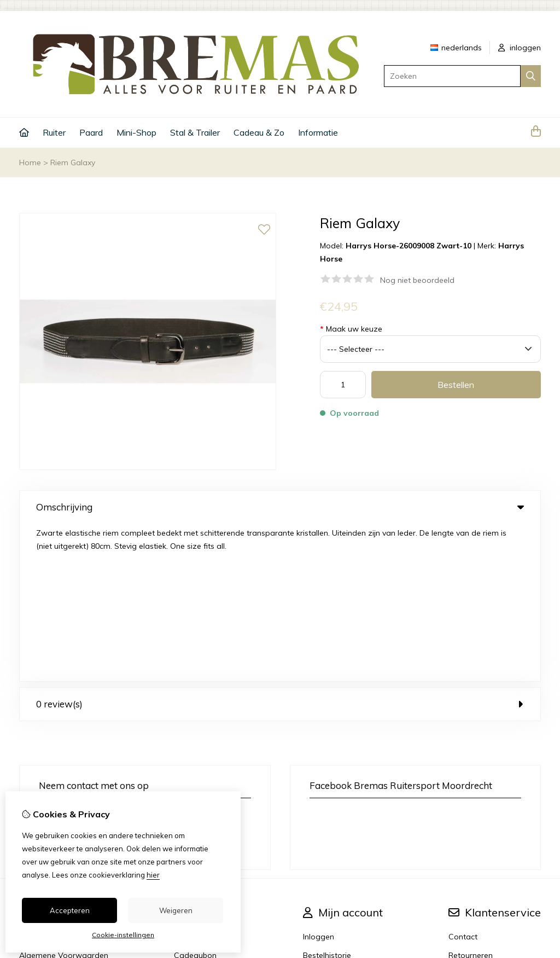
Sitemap (464, 816)
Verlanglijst (323, 816)
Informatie (318, 132)
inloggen (520, 48)
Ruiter (54, 132)
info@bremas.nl (80, 675)
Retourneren (471, 798)
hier (153, 875)
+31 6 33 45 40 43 (112, 658)
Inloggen (319, 779)
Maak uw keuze (351, 329)
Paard (91, 132)
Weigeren (176, 910)
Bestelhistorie (327, 798)
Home (30, 162)
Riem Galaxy (73, 162)
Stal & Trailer (195, 132)
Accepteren (70, 910)
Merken (187, 779)
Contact (463, 779)
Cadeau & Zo (259, 132)
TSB (535, 884)
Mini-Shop (136, 132)
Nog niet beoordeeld (417, 280)
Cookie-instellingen (123, 935)
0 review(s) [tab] (280, 546)
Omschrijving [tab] (280, 507)
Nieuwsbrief (324, 835)
